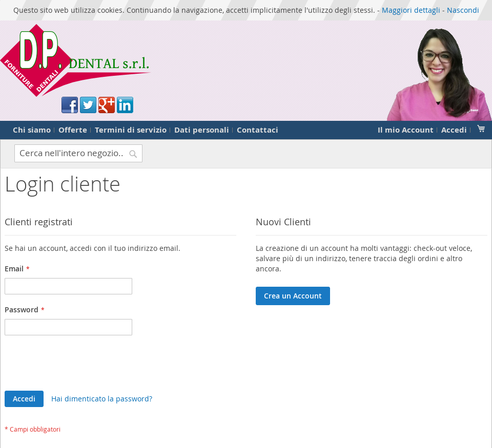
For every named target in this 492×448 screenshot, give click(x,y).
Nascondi (463, 10)
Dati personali (202, 130)
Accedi (454, 130)
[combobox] (78, 153)
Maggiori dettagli (411, 10)
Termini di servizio (131, 130)
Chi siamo (32, 130)
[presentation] (83, 366)
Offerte (73, 130)
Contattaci (258, 130)
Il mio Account (406, 130)
